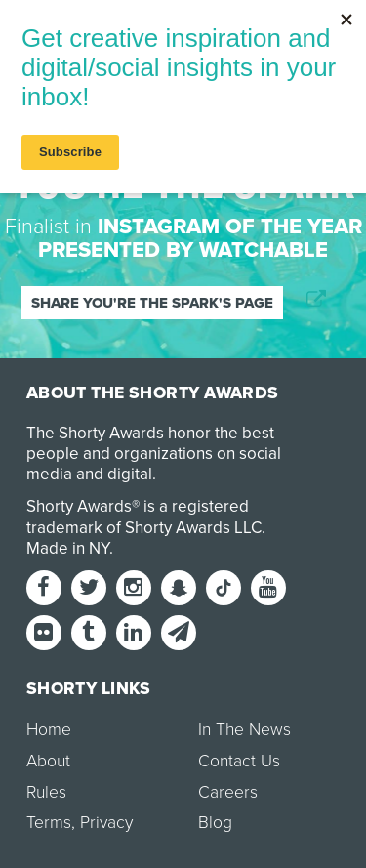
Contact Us (239, 761)
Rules (46, 792)
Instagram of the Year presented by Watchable (200, 238)
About (48, 761)
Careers (228, 792)
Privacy (106, 823)
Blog (215, 823)
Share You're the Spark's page (152, 303)
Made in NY (68, 548)
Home (49, 730)
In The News (244, 730)
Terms (49, 823)
